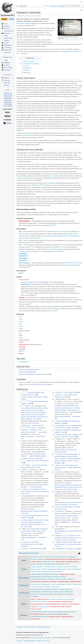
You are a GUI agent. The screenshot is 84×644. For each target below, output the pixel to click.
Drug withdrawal (69, 599)
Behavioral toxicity (76, 582)
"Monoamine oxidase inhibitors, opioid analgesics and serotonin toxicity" (34, 531)
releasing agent (50, 236)
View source (54, 6)
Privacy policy (19, 641)
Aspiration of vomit (72, 562)
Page (17, 6)
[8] (33, 185)
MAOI (68, 174)
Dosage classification (37, 567)
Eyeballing (74, 567)
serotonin (19, 178)
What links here (8, 93)
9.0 (23, 465)
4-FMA (21, 338)
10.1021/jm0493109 (64, 417)
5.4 (30, 427)
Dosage (24, 569)
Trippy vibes (7, 83)
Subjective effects (8, 38)
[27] (25, 293)
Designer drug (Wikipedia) (26, 372)
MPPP (70, 201)
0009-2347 (41, 425)
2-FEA (21, 319)
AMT (20, 232)
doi (29, 423)
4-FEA (21, 335)
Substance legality (63, 582)
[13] (40, 231)
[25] (30, 267)
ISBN (31, 456)
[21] (27, 253)
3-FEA (21, 326)
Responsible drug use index (29, 553)
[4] (43, 81)
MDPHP (21, 354)
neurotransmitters (75, 236)
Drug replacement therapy (57, 607)
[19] (61, 247)
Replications (7, 33)
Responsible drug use (43, 627)
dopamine (27, 178)
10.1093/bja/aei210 (30, 538)
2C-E (38, 185)
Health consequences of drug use (56, 559)
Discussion (23, 6)
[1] (35, 25)
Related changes (8, 95)
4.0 (23, 405)
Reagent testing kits (36, 574)
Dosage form (59, 572)
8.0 (23, 460)
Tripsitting (7, 41)
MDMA (57, 247)
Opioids (56, 592)
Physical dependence (37, 604)
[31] (32, 304)
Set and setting (56, 584)
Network (6, 78)
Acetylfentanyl (25, 284)
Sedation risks (35, 562)
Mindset (69, 584)
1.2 (27, 392)
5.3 (28, 427)
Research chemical (30, 627)
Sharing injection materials (38, 579)
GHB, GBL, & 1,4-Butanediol (39, 594)
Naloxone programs (55, 616)
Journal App (7, 52)
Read (47, 6)
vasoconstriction (68, 265)
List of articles (8, 48)
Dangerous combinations (51, 574)
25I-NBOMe (22, 254)
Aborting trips (55, 587)
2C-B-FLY (29, 185)
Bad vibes (7, 85)
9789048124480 (39, 456)
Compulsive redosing (48, 572)
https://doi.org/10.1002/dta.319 (44, 384)
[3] (80, 51)
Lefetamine (22, 349)
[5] (78, 90)
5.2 (27, 427)
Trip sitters (34, 587)
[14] (42, 231)
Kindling (44, 602)
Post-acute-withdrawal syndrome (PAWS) (60, 602)
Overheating (41, 559)
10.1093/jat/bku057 (64, 522)
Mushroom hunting (36, 582)
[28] (27, 293)
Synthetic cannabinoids (51, 589)
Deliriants (61, 594)
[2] (45, 32)
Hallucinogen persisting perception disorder (56, 564)
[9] (42, 185)
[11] (54, 225)
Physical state (77, 584)
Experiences (7, 29)
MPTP (43, 203)
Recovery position (61, 579)
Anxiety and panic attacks (47, 557)
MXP (20, 273)
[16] (42, 242)
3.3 (28, 401)
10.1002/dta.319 (30, 436)
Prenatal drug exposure (74, 559)
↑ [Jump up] (21, 397)
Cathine (21, 342)
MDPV (21, 351)
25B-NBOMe (23, 256)
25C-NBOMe (23, 258)
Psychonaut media (9, 31)
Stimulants (69, 589)
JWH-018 (60, 37)
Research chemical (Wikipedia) (28, 370)
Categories (20, 627)
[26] (23, 273)
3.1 (25, 401)
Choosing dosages (50, 567)
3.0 (23, 401)
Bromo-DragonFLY (74, 51)
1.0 (23, 392)
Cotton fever (51, 579)
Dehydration (73, 557)
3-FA (20, 324)
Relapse (68, 607)
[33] (52, 308)
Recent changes (8, 68)
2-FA (20, 317)
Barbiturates (69, 592)
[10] (38, 223)
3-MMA (21, 331)
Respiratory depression (48, 562)
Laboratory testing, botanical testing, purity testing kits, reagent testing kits (53, 612)
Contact (11, 19)
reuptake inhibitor (66, 232)
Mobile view (46, 641)
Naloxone (71, 579)
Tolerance (65, 604)
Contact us (7, 63)
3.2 (27, 401)
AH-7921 (21, 298)
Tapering (53, 599)
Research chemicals (36, 589)
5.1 (25, 427)
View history (62, 6)
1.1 (25, 392)
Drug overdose (36, 572)
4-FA (20, 333)
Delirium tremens (36, 602)
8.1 (25, 460)
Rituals (6, 36)
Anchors (41, 587)
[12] (56, 225)
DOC (20, 240)
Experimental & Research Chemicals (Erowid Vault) (34, 374)
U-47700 (21, 306)
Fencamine (22, 347)
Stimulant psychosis (36, 564)
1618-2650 (38, 487)
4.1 (25, 405)
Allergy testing (61, 569)
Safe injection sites (36, 614)
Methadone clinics (67, 616)
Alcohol (62, 592)
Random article (8, 50)
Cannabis (62, 589)
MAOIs (50, 176)
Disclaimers (39, 641)
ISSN (34, 425)
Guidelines (7, 65)
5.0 (23, 427)
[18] (32, 247)
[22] (27, 255)
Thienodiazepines (47, 592)
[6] (28, 98)
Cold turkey (60, 599)
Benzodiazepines (36, 592)
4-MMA (21, 340)
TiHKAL (45, 112)
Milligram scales (35, 569)
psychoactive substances (24, 23)
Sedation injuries (61, 562)
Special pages (8, 97)
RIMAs (76, 234)
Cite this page (8, 104)
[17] (30, 247)
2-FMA (21, 322)
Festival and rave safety (67, 574)
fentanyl (52, 306)
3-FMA (21, 328)
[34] (57, 310)
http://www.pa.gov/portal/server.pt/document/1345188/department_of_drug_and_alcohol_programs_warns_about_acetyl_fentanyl (68, 487)
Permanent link (8, 100)
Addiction (33, 599)
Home (6, 24)
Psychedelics (34, 597)
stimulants (56, 176)
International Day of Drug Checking (41, 577)
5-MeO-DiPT (22, 261)
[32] (74, 306)
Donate (4, 19)
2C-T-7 (19, 54)
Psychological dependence (53, 604)
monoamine (57, 232)
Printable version (8, 99)
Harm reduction (24, 578)
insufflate (21, 249)
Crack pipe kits (35, 619)
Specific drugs (24, 593)
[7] (42, 180)
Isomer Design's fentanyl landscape (34, 282)
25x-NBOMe (64, 51)
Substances (7, 26)
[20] (63, 251)
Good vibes (7, 80)
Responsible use (24, 362)
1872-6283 (63, 452)
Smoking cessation (36, 609)
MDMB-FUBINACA (25, 221)
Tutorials (6, 43)
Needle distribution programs (39, 616)
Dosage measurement (63, 567)
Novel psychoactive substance (33, 16)
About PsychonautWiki (30, 641)
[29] (69, 293)
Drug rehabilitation (74, 604)
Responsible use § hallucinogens (40, 584)
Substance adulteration (50, 582)
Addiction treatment (43, 599)
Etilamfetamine (23, 345)
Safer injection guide (59, 577)
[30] (36, 295)
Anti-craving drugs (42, 607)
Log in (81, 2)
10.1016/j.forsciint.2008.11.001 (68, 450)
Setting (63, 584)
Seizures (33, 559)
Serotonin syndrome (62, 557)
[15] (40, 238)
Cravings (33, 607)
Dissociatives (69, 594)
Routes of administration (74, 569)
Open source (7, 70)
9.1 (25, 465)
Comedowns (34, 557)
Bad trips (48, 587)
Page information (8, 102)
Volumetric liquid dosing (49, 569)
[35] (23, 351)
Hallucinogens (24, 585)
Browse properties (8, 106)
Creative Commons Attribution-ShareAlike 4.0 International (44, 638)
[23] (27, 258)
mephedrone (28, 135)
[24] (27, 260)
